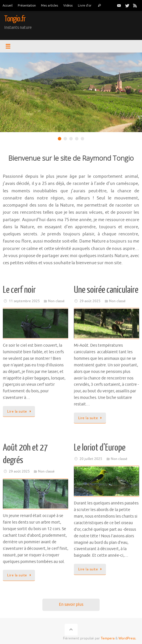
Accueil (8, 5)
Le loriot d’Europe (100, 448)
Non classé (56, 301)
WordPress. (127, 638)
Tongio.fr (15, 19)
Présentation (27, 5)
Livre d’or (85, 5)
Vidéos (68, 5)
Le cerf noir (19, 290)
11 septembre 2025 (24, 301)
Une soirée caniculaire (106, 290)
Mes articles (50, 5)
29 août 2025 (90, 301)
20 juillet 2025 (91, 459)
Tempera (108, 638)
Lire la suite (20, 411)
